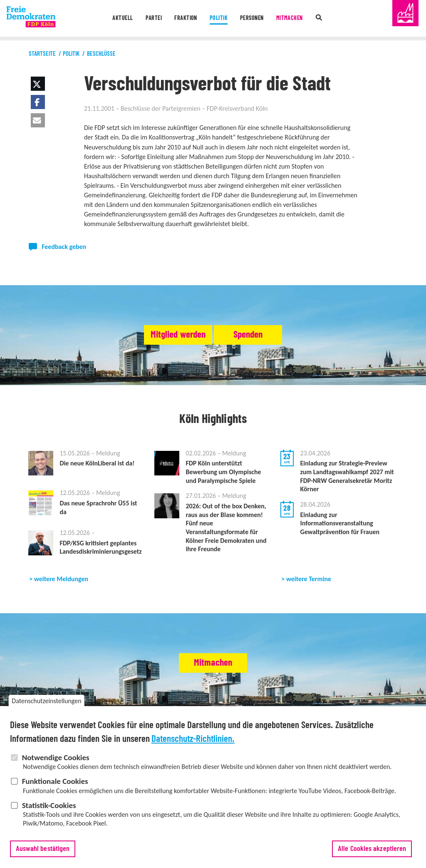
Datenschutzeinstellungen (46, 702)
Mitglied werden (162, 335)
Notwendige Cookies (56, 758)
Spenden (264, 335)
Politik (218, 19)
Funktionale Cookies (55, 782)
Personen (253, 19)
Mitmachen (293, 19)
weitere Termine (309, 589)
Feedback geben (64, 247)
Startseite (42, 54)
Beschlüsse (101, 54)
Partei (150, 19)
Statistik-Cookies (49, 806)
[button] (38, 84)
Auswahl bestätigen (43, 850)
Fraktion (184, 19)
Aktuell (118, 19)
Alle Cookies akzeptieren (372, 850)
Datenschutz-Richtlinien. (193, 740)
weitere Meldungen (61, 589)
